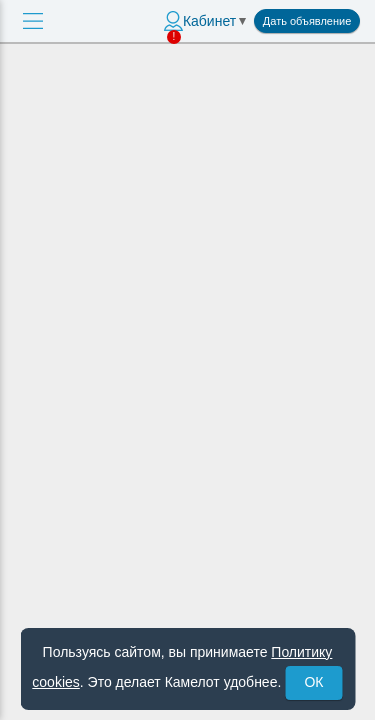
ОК (313, 682)
